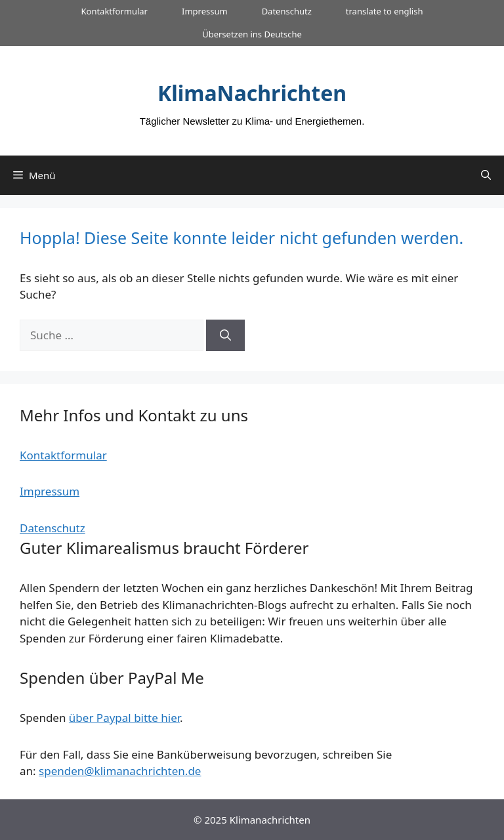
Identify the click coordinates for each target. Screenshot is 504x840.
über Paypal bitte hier (124, 718)
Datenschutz (287, 11)
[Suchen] (225, 335)
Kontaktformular (114, 11)
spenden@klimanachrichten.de (120, 771)
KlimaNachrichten (252, 93)
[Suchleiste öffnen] (486, 175)
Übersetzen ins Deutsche (252, 34)
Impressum (205, 11)
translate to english (385, 11)
